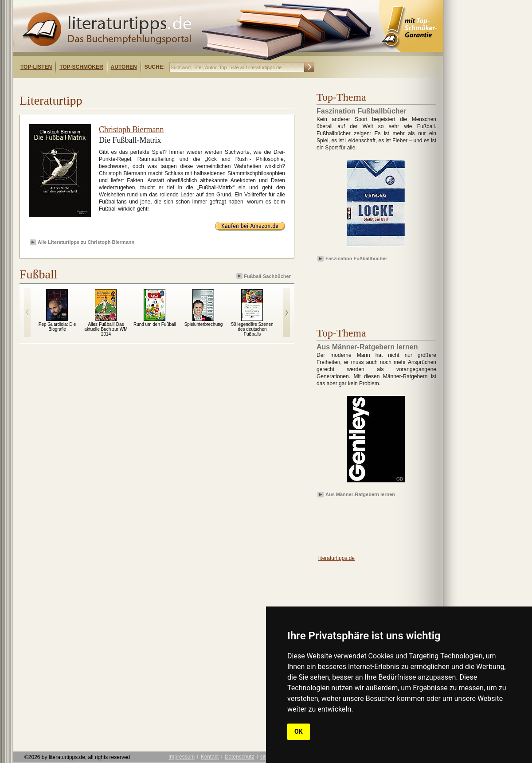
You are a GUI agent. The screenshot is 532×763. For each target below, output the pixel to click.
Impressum (182, 757)
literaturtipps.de (336, 558)
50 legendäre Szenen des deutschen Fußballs (252, 329)
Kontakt (210, 757)
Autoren (124, 67)
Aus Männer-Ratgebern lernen (360, 494)
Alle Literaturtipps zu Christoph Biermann (86, 242)
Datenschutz (240, 757)
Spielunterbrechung (204, 324)
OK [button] (299, 732)
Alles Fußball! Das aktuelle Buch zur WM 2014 (106, 329)
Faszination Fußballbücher (356, 258)
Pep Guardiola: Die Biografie (57, 327)
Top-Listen (36, 67)
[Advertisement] (368, 290)
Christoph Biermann (131, 129)
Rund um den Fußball (155, 324)
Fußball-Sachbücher (264, 276)
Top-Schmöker (81, 67)
